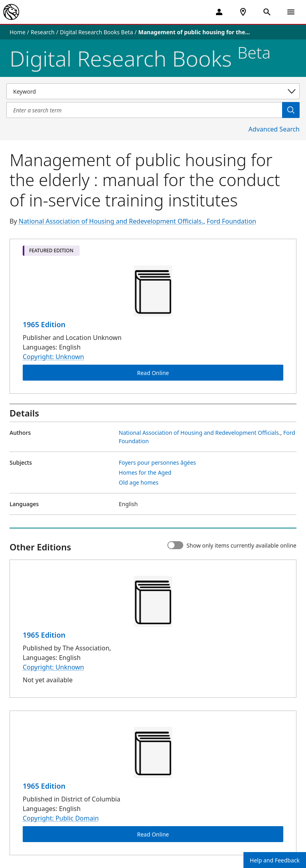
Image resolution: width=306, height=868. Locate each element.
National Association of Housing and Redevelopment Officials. (111, 221)
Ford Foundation (231, 221)
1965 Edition (44, 324)
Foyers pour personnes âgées (157, 462)
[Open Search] (267, 12)
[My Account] (219, 12)
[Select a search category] (153, 91)
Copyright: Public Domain (61, 818)
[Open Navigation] (291, 12)
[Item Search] (144, 110)
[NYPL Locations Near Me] (243, 12)
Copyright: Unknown (53, 357)
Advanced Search (274, 129)
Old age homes (139, 482)
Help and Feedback (275, 860)
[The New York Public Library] (11, 12)
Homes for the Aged (145, 472)
